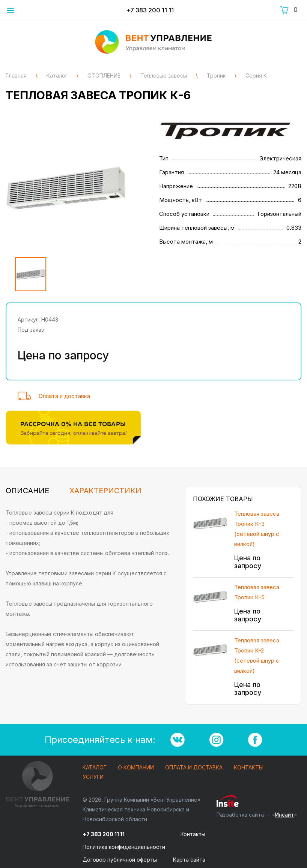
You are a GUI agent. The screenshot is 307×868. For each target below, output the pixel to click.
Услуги (93, 777)
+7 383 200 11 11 (150, 10)
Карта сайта (189, 860)
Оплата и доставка (64, 396)
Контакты (249, 768)
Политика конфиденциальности (124, 847)
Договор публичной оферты (120, 860)
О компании (136, 768)
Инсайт (284, 815)
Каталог (95, 768)
